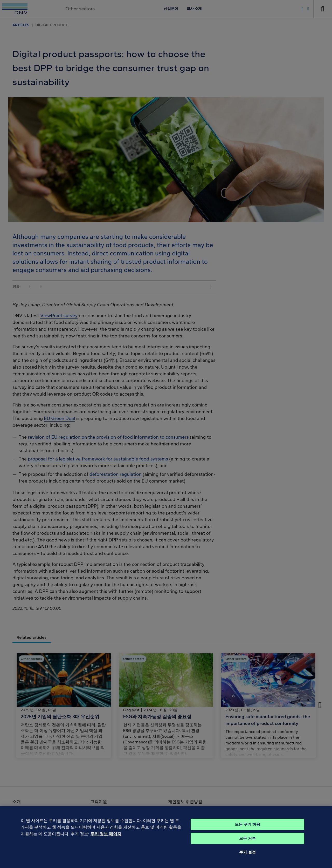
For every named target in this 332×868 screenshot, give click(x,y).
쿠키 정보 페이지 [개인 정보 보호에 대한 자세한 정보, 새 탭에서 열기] (106, 843)
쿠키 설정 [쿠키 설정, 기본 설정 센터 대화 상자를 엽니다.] (247, 862)
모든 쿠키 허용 (247, 834)
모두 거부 (247, 848)
